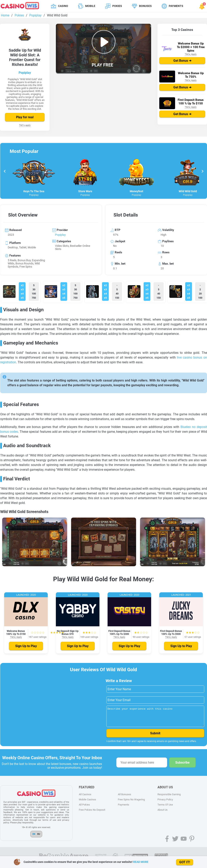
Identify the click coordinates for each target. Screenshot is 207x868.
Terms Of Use (165, 808)
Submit (155, 737)
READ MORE (141, 862)
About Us (163, 813)
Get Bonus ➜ (182, 61)
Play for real (25, 117)
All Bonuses (124, 798)
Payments (176, 6)
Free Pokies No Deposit (92, 813)
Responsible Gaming (169, 798)
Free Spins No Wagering (131, 803)
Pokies (117, 6)
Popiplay (25, 73)
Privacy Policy (165, 803)
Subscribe (182, 766)
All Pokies (84, 808)
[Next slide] (202, 172)
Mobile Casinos (87, 803)
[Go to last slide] (5, 172)
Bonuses (145, 6)
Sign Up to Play (26, 646)
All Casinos (85, 798)
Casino (63, 6)
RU (39, 838)
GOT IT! (185, 862)
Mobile (90, 6)
